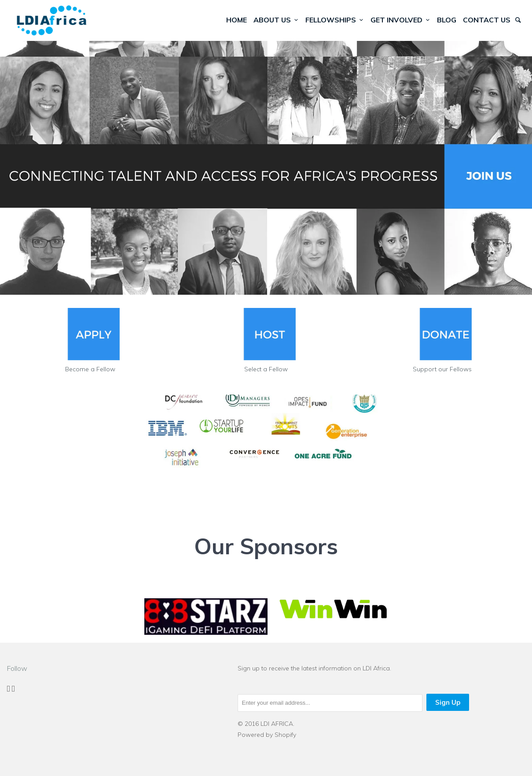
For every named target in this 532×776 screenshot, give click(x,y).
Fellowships (335, 20)
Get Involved (400, 20)
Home (237, 20)
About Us (276, 20)
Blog (447, 20)
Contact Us (487, 20)
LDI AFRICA (277, 724)
